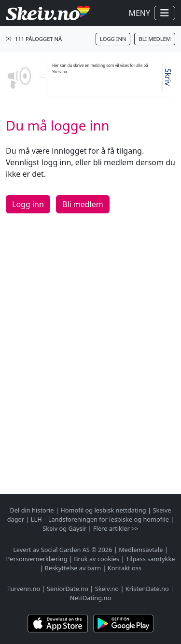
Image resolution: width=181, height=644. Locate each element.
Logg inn (113, 39)
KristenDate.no (147, 589)
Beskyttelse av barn (73, 568)
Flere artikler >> (116, 528)
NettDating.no (90, 598)
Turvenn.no (24, 589)
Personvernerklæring (37, 559)
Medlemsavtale (141, 550)
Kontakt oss (125, 568)
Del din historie (32, 510)
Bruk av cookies (97, 559)
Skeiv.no (107, 589)
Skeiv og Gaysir (64, 528)
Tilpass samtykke (151, 559)
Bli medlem (155, 39)
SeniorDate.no (68, 589)
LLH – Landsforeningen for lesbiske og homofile (100, 519)
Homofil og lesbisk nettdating (103, 510)
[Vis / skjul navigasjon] (165, 13)
